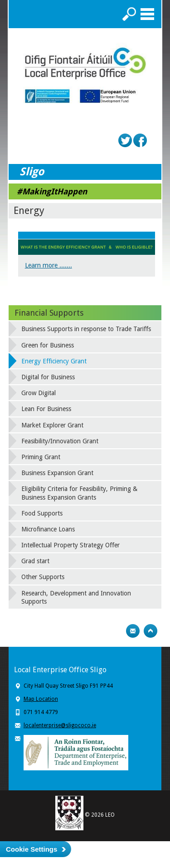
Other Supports (43, 577)
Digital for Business (48, 377)
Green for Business (48, 345)
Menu (147, 14)
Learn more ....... (49, 265)
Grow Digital (39, 393)
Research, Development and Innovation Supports (76, 597)
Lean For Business (46, 409)
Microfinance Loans (48, 529)
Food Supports (42, 513)
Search (129, 14)
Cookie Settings (32, 849)
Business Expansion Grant (57, 473)
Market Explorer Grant (52, 425)
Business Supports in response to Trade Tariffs (86, 329)
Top (151, 631)
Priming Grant (41, 457)
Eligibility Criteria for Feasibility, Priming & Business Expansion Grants (79, 493)
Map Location (41, 699)
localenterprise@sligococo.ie (60, 725)
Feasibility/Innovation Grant (60, 441)
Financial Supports (49, 313)
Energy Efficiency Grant (54, 361)
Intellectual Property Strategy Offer (70, 545)
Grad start (35, 561)
